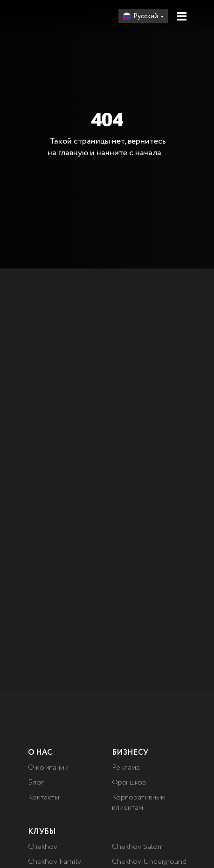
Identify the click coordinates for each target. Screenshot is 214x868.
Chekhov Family (55, 862)
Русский (146, 16)
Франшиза (129, 782)
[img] (57, 16)
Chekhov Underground (149, 862)
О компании (48, 768)
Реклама (126, 768)
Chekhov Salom (138, 847)
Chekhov (43, 847)
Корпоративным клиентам (139, 803)
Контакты (44, 797)
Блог (36, 782)
